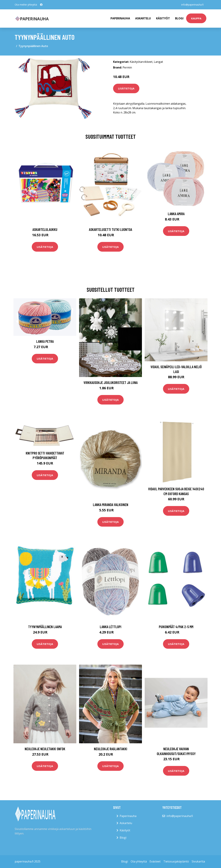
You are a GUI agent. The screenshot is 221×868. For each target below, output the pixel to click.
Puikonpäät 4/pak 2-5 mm (176, 627)
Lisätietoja (126, 88)
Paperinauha (128, 816)
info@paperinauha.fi (192, 5)
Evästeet (155, 861)
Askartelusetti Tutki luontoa (110, 229)
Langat (158, 62)
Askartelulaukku (45, 229)
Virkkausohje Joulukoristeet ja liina (111, 382)
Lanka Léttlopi (111, 627)
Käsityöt (163, 18)
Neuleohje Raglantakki (111, 749)
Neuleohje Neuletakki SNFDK (45, 749)
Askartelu (143, 18)
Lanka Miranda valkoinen (111, 505)
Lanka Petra (45, 341)
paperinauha (120, 18)
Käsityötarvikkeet (141, 62)
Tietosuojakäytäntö (176, 861)
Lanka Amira (176, 214)
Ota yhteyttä (139, 861)
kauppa (196, 18)
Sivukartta (198, 861)
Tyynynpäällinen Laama (45, 627)
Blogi (179, 18)
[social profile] (41, 5)
